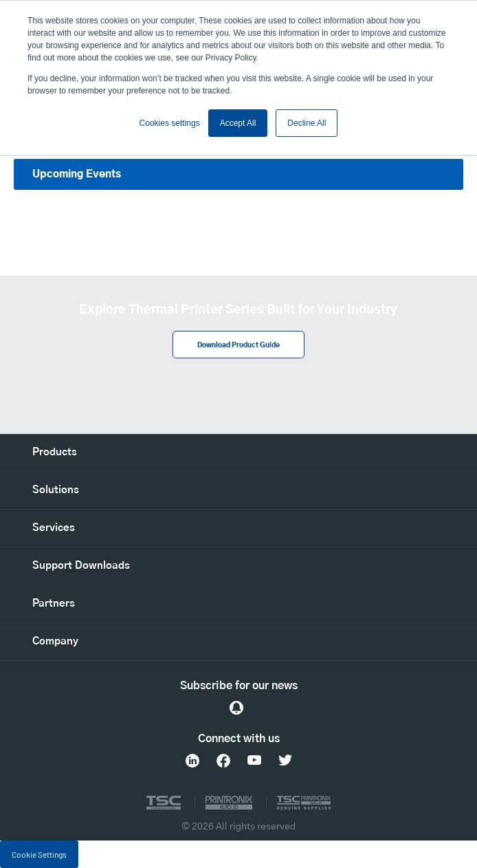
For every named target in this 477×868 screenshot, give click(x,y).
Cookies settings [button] (170, 123)
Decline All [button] (307, 123)
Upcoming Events (77, 174)
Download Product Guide (238, 345)
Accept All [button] (238, 123)
